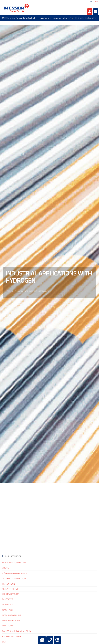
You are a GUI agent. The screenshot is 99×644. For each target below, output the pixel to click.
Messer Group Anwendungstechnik (19, 18)
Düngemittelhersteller (14, 574)
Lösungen (44, 18)
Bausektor (8, 599)
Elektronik (8, 626)
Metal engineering (12, 615)
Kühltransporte (11, 594)
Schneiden (7, 605)
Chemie (6, 568)
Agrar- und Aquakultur (14, 563)
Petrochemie (9, 584)
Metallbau (7, 610)
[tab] (49, 556)
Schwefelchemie (11, 589)
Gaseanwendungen (62, 18)
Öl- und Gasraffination (14, 579)
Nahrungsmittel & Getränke (17, 631)
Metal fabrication (11, 621)
